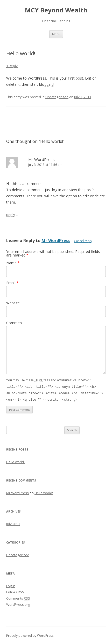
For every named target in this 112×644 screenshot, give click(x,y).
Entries (15, 591)
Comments (18, 597)
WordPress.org (18, 603)
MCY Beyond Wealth (56, 10)
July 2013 (13, 523)
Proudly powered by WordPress (30, 635)
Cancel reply (83, 241)
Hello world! (15, 461)
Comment (15, 323)
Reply (11, 215)
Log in (11, 585)
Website (13, 303)
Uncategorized (57, 97)
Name (13, 263)
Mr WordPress (41, 159)
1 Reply (12, 66)
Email (12, 283)
